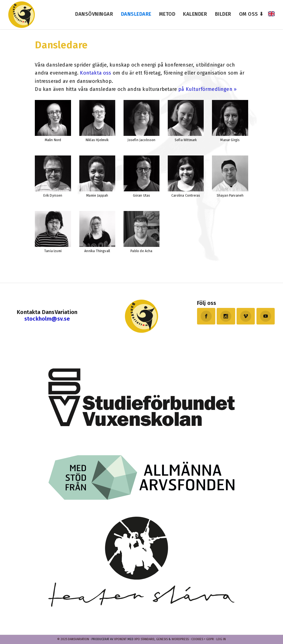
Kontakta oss (95, 73)
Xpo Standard (144, 639)
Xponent (120, 639)
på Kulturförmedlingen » (207, 89)
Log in (221, 639)
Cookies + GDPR (203, 639)
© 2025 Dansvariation (73, 639)
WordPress (180, 639)
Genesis (162, 639)
